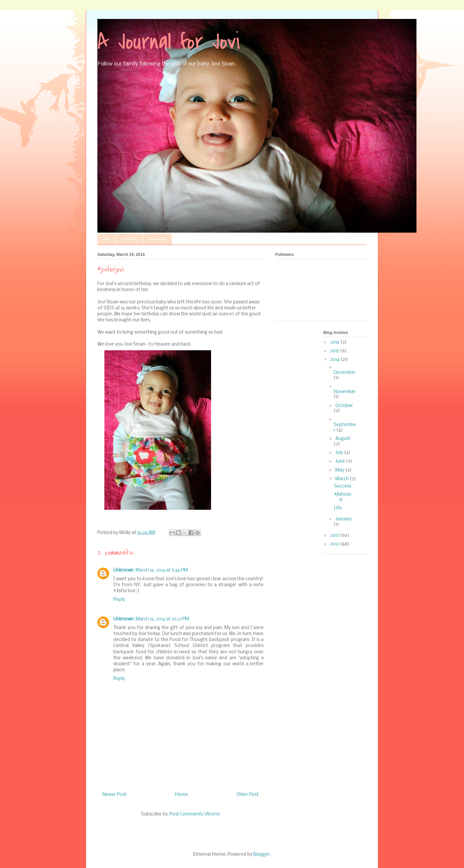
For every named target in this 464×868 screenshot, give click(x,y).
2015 (335, 351)
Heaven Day (158, 239)
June (341, 461)
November (345, 392)
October (344, 406)
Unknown (123, 570)
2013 (335, 536)
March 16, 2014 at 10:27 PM (162, 619)
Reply (119, 600)
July (340, 453)
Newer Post (115, 795)
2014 (335, 360)
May (340, 470)
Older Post (248, 795)
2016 (335, 342)
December (345, 373)
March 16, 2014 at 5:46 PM (162, 570)
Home (107, 239)
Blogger (262, 855)
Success (343, 486)
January (344, 519)
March (343, 479)
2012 (335, 544)
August (343, 439)
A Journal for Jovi (169, 42)
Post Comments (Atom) (195, 814)
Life (338, 508)
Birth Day (130, 239)
